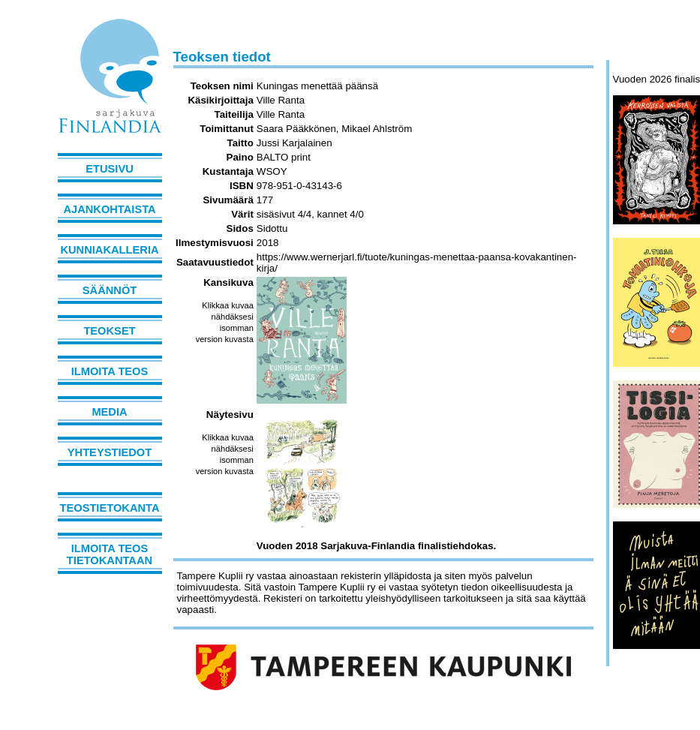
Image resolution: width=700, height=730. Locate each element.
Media (109, 412)
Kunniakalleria (109, 250)
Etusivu (110, 169)
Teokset (109, 331)
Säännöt (110, 290)
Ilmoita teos (110, 371)
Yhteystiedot (110, 452)
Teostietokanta (110, 508)
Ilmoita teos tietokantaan (110, 554)
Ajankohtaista (109, 209)
